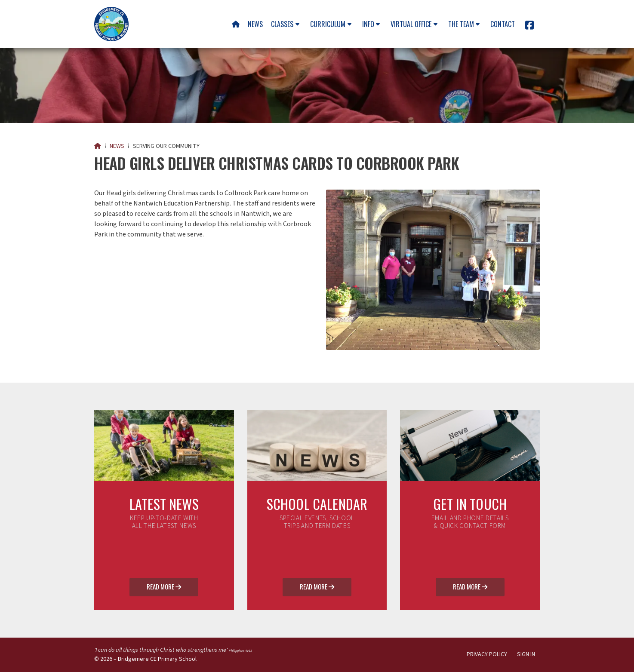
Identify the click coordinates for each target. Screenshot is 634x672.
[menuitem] (235, 24)
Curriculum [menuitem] (328, 24)
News (117, 146)
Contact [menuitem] (503, 24)
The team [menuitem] (461, 24)
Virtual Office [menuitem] (411, 24)
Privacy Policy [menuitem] (487, 654)
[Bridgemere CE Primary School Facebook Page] (529, 27)
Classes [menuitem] (282, 24)
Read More (164, 587)
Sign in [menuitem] (526, 654)
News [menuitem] (255, 24)
